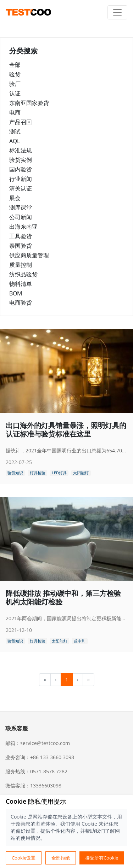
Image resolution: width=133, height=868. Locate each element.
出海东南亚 (23, 227)
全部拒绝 (61, 858)
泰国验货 (21, 246)
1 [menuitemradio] (67, 679)
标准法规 (21, 150)
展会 (15, 198)
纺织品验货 (23, 274)
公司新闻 (21, 217)
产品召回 (21, 122)
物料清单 (21, 284)
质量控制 (21, 265)
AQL (15, 141)
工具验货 (21, 236)
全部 (15, 65)
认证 (15, 93)
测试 (15, 131)
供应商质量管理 (29, 255)
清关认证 (21, 188)
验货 (15, 74)
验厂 (15, 84)
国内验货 (21, 169)
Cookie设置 (24, 858)
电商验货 (21, 303)
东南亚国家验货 (29, 103)
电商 (15, 112)
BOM (16, 293)
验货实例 (21, 160)
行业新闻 (21, 179)
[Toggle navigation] (117, 12)
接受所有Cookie (102, 858)
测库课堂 (21, 207)
